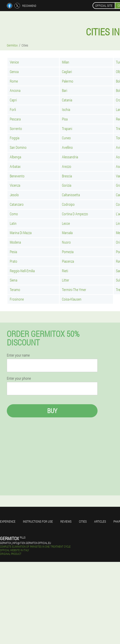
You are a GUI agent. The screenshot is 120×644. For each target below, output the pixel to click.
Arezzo (67, 166)
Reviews (66, 521)
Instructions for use (38, 521)
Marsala (67, 233)
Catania (67, 100)
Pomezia (68, 252)
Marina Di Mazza (21, 233)
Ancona (15, 90)
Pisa (65, 119)
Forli (13, 109)
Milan (66, 62)
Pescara (15, 119)
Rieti (65, 271)
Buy (52, 411)
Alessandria (70, 157)
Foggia (15, 138)
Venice (14, 62)
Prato (13, 261)
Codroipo (68, 204)
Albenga (15, 157)
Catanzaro (17, 204)
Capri (13, 100)
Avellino (67, 147)
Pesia (13, 252)
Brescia (67, 176)
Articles (100, 521)
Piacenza (68, 261)
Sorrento (16, 129)
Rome (14, 81)
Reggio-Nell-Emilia (22, 271)
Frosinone (17, 299)
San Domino (18, 147)
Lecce (66, 223)
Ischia (66, 109)
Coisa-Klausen (72, 299)
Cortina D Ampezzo (75, 214)
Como (14, 214)
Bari (65, 90)
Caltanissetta (71, 195)
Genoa (14, 72)
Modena (15, 242)
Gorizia (67, 185)
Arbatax (15, 166)
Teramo (15, 290)
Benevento (17, 176)
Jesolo (14, 195)
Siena (13, 280)
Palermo (68, 81)
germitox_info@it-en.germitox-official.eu (26, 543)
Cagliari (67, 72)
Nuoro (66, 242)
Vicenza (15, 185)
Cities (83, 521)
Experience (8, 521)
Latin (13, 223)
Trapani (67, 129)
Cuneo (66, 138)
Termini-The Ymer (74, 290)
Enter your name (18, 355)
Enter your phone (19, 378)
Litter (66, 280)
